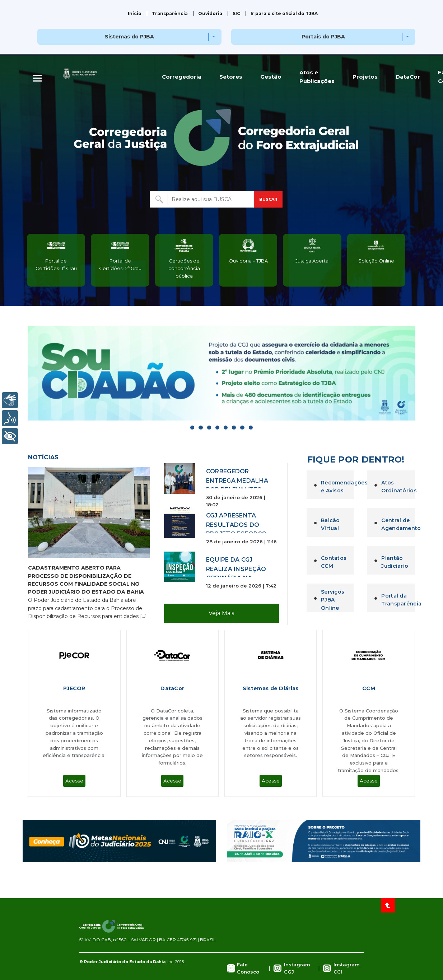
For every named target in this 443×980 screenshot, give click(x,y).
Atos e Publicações (317, 77)
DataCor (408, 77)
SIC (236, 13)
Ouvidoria (210, 13)
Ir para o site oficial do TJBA (284, 13)
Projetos (365, 77)
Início (135, 13)
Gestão (271, 77)
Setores (231, 77)
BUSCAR (268, 199)
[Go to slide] (192, 428)
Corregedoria (182, 77)
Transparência (170, 13)
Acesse (74, 781)
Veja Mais (221, 613)
